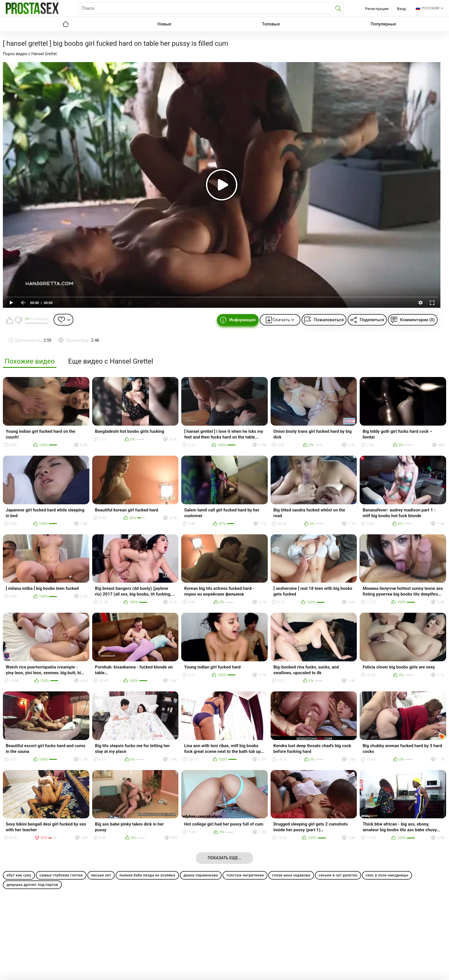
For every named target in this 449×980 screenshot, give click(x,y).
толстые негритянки (245, 875)
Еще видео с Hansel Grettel (111, 361)
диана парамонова (201, 875)
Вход (402, 9)
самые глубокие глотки (61, 875)
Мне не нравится (18, 320)
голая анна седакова (291, 875)
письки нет (101, 875)
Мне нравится (9, 320)
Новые (164, 24)
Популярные (383, 24)
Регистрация (377, 9)
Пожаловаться (329, 320)
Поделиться (372, 320)
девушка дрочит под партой (32, 885)
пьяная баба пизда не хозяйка (147, 875)
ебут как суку (19, 875)
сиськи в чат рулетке (338, 875)
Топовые (271, 24)
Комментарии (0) (417, 320)
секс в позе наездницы (387, 875)
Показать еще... (224, 858)
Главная (66, 24)
